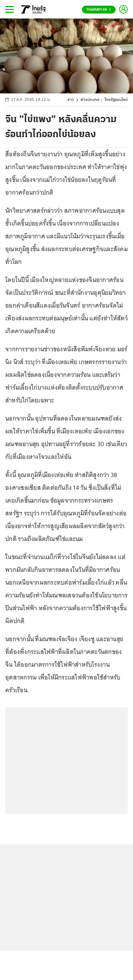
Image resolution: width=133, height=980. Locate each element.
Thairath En (99, 10)
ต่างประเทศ (90, 100)
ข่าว (71, 100)
